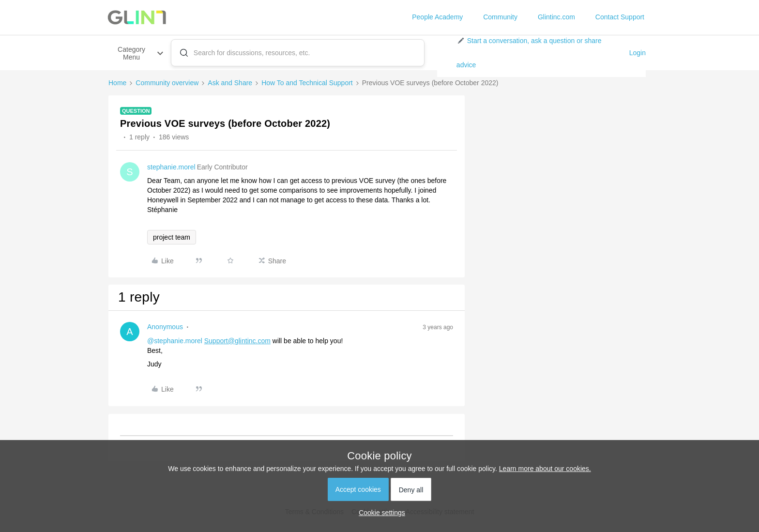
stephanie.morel (171, 167)
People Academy (437, 17)
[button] (539, 53)
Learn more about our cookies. (545, 469)
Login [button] (638, 53)
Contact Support (620, 17)
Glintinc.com (556, 17)
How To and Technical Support (307, 83)
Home (117, 83)
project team (172, 237)
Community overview (167, 83)
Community (500, 17)
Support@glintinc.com (237, 341)
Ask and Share (230, 83)
